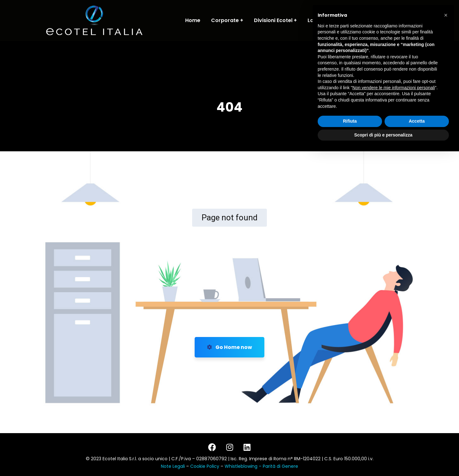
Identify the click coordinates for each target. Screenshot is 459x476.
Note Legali (173, 466)
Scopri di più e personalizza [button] (383, 459)
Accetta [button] (417, 445)
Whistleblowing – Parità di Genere (261, 466)
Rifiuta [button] (350, 445)
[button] (446, 339)
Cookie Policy (205, 466)
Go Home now (229, 347)
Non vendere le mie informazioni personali (394, 411)
